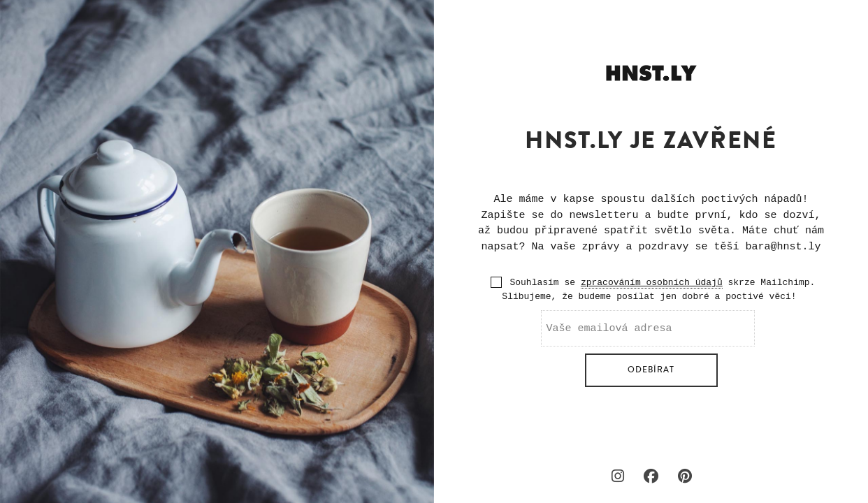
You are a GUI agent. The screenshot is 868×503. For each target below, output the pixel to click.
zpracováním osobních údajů (652, 283)
